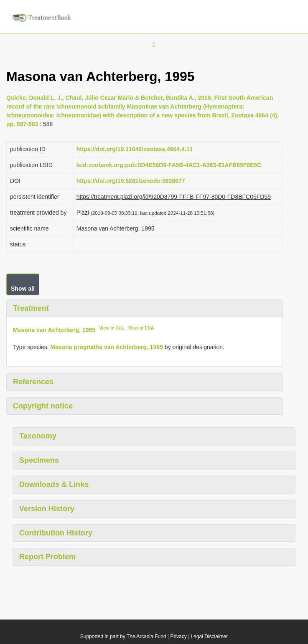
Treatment (31, 308)
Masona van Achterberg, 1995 (54, 330)
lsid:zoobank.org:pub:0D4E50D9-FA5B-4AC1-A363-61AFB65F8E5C (169, 165)
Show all (23, 289)
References (33, 382)
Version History (47, 509)
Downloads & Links (54, 484)
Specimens (39, 460)
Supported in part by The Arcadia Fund (123, 636)
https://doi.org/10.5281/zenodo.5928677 (131, 181)
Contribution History (56, 533)
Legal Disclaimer (210, 636)
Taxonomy (38, 436)
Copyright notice (43, 406)
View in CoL (112, 328)
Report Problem (47, 557)
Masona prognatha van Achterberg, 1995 (107, 347)
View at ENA (141, 328)
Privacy (178, 636)
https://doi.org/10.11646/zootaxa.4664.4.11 (135, 149)
